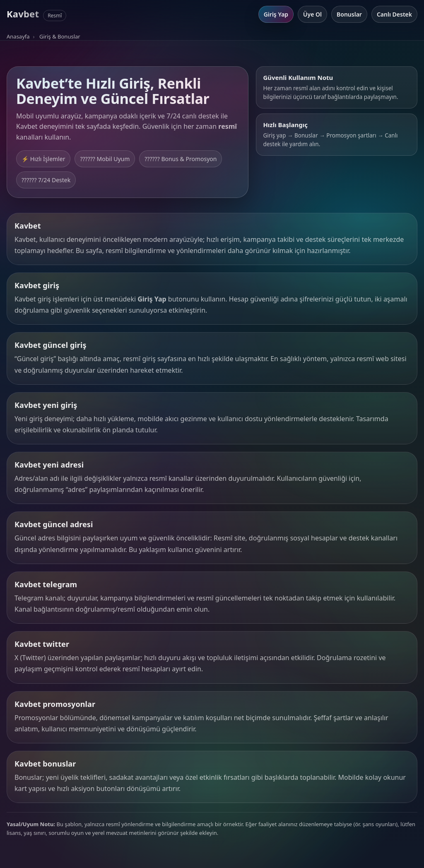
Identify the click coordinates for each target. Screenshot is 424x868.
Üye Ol (312, 14)
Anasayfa (18, 36)
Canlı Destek (394, 14)
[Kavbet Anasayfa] (36, 14)
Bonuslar (349, 14)
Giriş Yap (276, 14)
